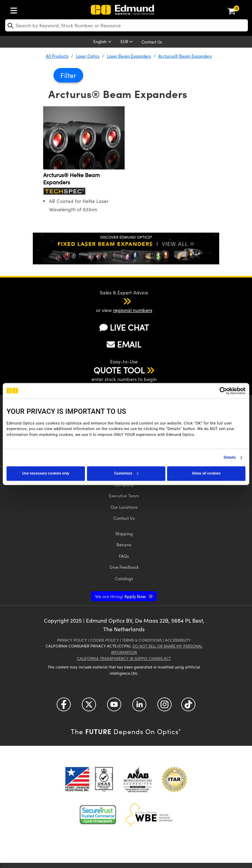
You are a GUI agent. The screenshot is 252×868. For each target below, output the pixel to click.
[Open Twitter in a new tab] (89, 707)
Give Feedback (124, 567)
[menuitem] (16, 9)
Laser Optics (88, 56)
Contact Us (152, 42)
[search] (127, 25)
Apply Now (121, 596)
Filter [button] (68, 75)
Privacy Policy (72, 640)
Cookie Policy (104, 640)
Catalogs (124, 578)
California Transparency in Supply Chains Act (124, 658)
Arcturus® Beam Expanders (185, 56)
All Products (57, 56)
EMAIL (124, 344)
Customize (126, 473)
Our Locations (124, 507)
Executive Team (124, 495)
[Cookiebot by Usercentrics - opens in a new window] (215, 391)
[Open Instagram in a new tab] (164, 707)
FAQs (124, 556)
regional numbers (133, 310)
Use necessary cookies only (46, 473)
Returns (124, 544)
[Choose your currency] (128, 42)
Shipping (124, 533)
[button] (118, 301)
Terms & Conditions (142, 640)
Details (230, 458)
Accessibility (178, 640)
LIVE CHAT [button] (124, 327)
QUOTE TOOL (119, 370)
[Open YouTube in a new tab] (114, 707)
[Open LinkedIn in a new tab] (139, 707)
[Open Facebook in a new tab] (64, 707)
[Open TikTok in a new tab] (188, 707)
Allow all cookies (206, 473)
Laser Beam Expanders (129, 56)
